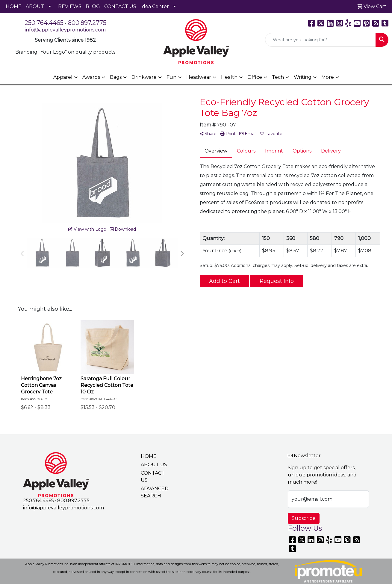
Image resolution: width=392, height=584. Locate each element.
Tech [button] (278, 77)
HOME (14, 6)
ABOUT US (154, 465)
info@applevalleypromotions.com (65, 30)
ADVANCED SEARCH (155, 492)
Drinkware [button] (144, 77)
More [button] (328, 77)
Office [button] (255, 77)
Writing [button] (303, 77)
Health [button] (229, 77)
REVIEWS (70, 6)
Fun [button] (171, 77)
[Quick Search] (320, 40)
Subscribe (304, 518)
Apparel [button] (63, 77)
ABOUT (35, 6)
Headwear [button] (199, 77)
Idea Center (155, 6)
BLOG (93, 6)
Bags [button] (116, 77)
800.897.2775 (87, 23)
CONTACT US (120, 6)
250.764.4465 (44, 23)
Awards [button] (91, 77)
